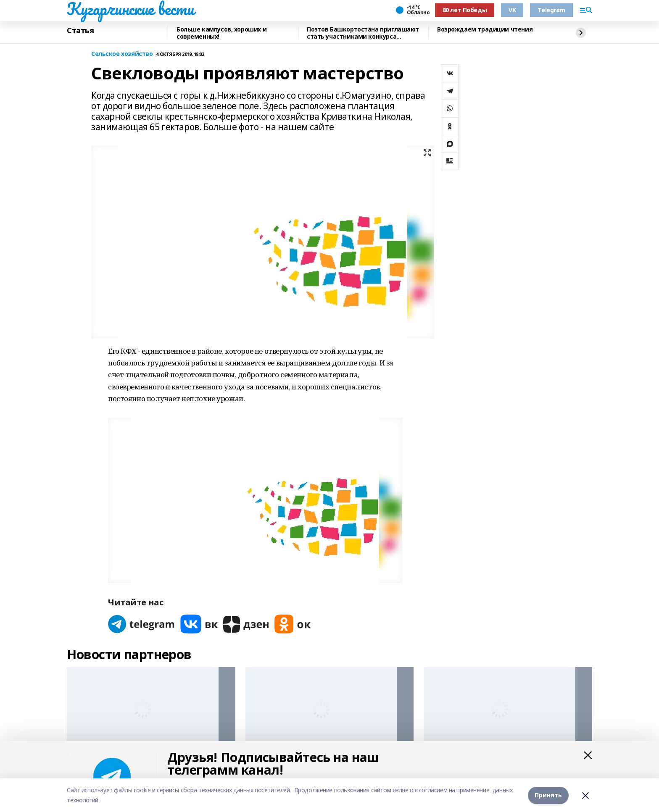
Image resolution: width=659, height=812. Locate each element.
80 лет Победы (465, 10)
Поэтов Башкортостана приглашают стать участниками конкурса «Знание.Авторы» (363, 33)
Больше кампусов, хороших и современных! (221, 33)
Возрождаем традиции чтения (485, 30)
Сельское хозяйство (122, 54)
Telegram (551, 10)
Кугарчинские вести (130, 9)
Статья (80, 31)
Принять (548, 795)
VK (512, 10)
